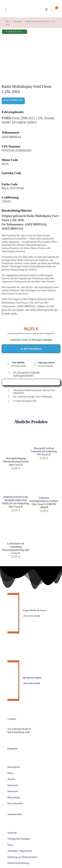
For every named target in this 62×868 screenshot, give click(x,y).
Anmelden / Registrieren (20, 851)
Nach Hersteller (15, 803)
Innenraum (18, 21)
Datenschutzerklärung (18, 863)
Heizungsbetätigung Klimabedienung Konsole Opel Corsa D (16, 461)
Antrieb (11, 779)
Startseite (12, 833)
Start (7, 21)
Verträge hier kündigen (19, 839)
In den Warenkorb (31, 349)
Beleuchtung (14, 797)
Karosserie (13, 785)
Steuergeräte (14, 767)
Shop (10, 845)
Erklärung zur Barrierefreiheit (22, 857)
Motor (11, 773)
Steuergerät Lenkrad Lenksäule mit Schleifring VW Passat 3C (44, 451)
